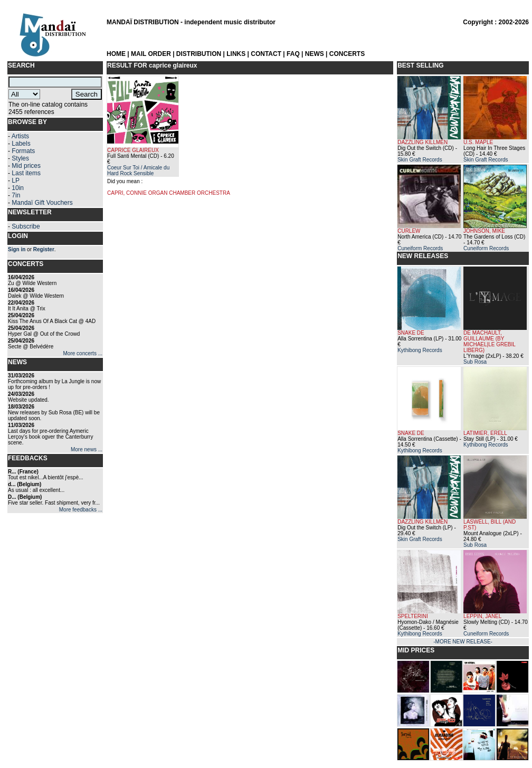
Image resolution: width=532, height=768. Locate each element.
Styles (20, 158)
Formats (23, 151)
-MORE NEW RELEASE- (463, 642)
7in (16, 195)
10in (18, 188)
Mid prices (26, 166)
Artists (20, 136)
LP (16, 181)
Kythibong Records (420, 350)
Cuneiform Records (420, 248)
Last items (26, 173)
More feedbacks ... (81, 510)
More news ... (87, 449)
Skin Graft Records (420, 160)
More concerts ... (83, 353)
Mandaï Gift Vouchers (42, 203)
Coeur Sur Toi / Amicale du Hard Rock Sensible (138, 170)
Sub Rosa (475, 362)
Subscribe (26, 226)
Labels (21, 144)
